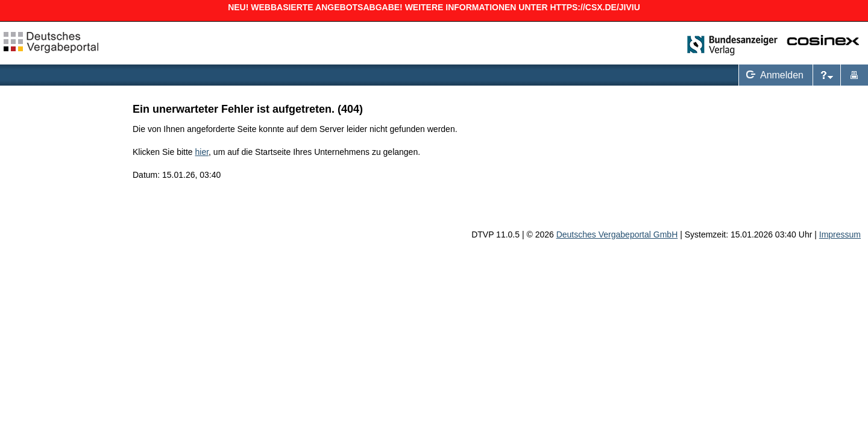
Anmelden (772, 75)
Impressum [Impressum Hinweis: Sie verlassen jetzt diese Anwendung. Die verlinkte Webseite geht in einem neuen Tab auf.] (840, 234)
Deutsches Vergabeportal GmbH (617, 234)
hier (202, 152)
